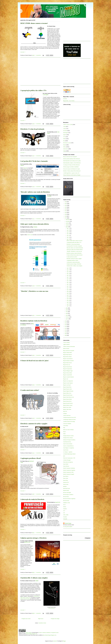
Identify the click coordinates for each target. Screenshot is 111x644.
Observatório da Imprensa (68, 462)
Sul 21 (64, 505)
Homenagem (66, 133)
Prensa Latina (66, 484)
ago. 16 (68, 279)
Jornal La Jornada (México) (68, 446)
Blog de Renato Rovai (67, 401)
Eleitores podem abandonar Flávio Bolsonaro (72, 159)
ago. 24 (68, 237)
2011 (66, 330)
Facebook (65, 99)
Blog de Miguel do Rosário (68, 391)
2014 (66, 325)
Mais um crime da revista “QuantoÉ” (70, 157)
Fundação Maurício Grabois (68, 436)
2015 (66, 323)
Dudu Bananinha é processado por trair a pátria (72, 161)
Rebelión (65, 486)
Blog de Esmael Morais (68, 367)
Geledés (37, 581)
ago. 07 (68, 295)
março (67, 315)
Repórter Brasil (66, 490)
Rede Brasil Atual (66, 488)
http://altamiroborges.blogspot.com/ (50, 635)
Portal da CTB (66, 482)
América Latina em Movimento (69, 347)
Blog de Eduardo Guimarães (68, 361)
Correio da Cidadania (67, 424)
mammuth (55, 641)
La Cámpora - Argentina (68, 452)
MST (64, 456)
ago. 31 (68, 228)
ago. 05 (68, 299)
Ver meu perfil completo (68, 527)
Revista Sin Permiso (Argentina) (69, 499)
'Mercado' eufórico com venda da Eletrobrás (35, 192)
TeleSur (65, 507)
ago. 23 (68, 239)
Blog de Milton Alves (67, 393)
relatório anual (30, 235)
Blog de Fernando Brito (68, 369)
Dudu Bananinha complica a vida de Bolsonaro (72, 163)
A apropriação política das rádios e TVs (33, 90)
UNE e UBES (66, 515)
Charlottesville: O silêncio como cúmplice (34, 578)
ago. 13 (68, 284)
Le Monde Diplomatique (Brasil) (69, 454)
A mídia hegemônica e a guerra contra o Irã (71, 173)
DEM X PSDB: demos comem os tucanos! (34, 23)
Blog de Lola (66, 379)
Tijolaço (22, 165)
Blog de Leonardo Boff (67, 375)
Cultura (65, 129)
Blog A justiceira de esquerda (69, 351)
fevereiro (68, 317)
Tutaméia (65, 509)
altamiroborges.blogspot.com (32, 634)
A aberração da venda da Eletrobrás (32, 499)
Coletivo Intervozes (67, 415)
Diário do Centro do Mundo (68, 430)
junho (67, 310)
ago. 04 (68, 300)
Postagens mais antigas (55, 619)
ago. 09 (68, 291)
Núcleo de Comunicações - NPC (69, 458)
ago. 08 (68, 293)
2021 (66, 211)
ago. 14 (68, 282)
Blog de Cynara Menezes (68, 359)
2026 (66, 202)
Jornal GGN (57, 502)
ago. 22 (68, 268)
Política (65, 147)
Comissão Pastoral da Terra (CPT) (70, 417)
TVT (64, 511)
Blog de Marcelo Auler (67, 389)
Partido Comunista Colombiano (69, 468)
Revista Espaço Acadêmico (68, 495)
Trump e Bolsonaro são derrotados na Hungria (72, 175)
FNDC (64, 434)
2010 (66, 332)
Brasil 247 (65, 411)
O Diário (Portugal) (67, 460)
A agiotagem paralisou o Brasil (31, 458)
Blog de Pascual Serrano (68, 395)
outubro (67, 223)
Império (65, 135)
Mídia (64, 139)
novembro (68, 221)
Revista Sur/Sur (66, 501)
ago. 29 (68, 232)
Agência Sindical (66, 344)
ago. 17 (68, 277)
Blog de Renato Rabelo (68, 399)
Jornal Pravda (66, 450)
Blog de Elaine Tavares (67, 363)
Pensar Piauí (66, 480)
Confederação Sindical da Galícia (69, 420)
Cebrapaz (65, 413)
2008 (66, 335)
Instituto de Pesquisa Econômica (69, 440)
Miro (64, 141)
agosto (67, 227)
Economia (65, 131)
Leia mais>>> (23, 52)
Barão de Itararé (66, 349)
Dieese (64, 432)
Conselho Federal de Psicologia (69, 422)
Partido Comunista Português (69, 474)
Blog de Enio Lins (67, 365)
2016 (66, 321)
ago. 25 (68, 235)
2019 (66, 214)
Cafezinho (35, 227)
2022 (66, 209)
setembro (68, 225)
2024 (66, 205)
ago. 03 (68, 302)
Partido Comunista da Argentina (69, 470)
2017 (66, 218)
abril (67, 313)
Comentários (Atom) (42, 623)
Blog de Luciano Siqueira (68, 383)
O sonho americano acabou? (30, 390)
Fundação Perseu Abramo (68, 438)
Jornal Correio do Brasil (68, 444)
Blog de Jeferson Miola (68, 373)
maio (67, 312)
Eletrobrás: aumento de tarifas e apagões (34, 424)
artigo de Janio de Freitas (25, 599)
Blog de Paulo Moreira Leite (68, 397)
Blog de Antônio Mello (67, 353)
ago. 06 (68, 297)
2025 (66, 204)
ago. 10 (68, 290)
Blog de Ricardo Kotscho (68, 403)
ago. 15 (68, 281)
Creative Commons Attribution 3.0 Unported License (49, 633)
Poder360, (25, 168)
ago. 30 (68, 230)
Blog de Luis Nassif (67, 385)
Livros (64, 137)
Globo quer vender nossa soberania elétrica (35, 224)
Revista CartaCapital (67, 493)
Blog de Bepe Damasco (68, 355)
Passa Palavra (66, 476)
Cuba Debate (66, 426)
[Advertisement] (40, 72)
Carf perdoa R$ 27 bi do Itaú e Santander (34, 161)
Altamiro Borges (68, 523)
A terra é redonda (66, 342)
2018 (66, 216)
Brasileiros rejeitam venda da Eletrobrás (34, 321)
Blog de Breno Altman (67, 357)
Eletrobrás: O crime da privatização (32, 129)
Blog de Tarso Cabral (67, 407)
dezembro (68, 219)
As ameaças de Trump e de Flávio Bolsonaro (71, 165)
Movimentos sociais (67, 143)
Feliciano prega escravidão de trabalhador (71, 167)
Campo (65, 127)
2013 (66, 326)
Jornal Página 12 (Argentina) (69, 448)
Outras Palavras (66, 466)
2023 (66, 207)
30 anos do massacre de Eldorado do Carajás (71, 169)
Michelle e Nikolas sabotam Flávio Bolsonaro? (72, 171)
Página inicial (41, 619)
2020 (66, 213)
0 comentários (38, 55)
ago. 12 (68, 286)
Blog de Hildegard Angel (68, 371)
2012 (66, 328)
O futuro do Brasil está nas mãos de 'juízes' (35, 361)
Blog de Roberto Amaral (68, 405)
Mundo (65, 145)
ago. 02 (68, 304)
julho (67, 308)
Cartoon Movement (52, 608)
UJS (64, 513)
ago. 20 (68, 272)
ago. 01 (68, 306)
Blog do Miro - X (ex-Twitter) (69, 101)
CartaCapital (45, 95)
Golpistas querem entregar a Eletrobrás (33, 538)
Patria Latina (66, 478)
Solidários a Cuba (66, 503)
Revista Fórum (66, 497)
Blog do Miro (21, 633)
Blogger (64, 641)
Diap (64, 428)
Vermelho (49, 196)
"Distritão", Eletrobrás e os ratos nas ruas (34, 291)
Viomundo (65, 519)
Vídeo (64, 151)
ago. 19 (68, 273)
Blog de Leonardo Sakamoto (69, 377)
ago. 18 (68, 275)
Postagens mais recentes (26, 619)
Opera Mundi (66, 464)
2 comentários (38, 418)
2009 (66, 334)
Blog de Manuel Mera (67, 387)
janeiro (67, 319)
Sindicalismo (66, 149)
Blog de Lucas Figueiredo (68, 381)
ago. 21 (68, 270)
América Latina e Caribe (68, 125)
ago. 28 (68, 234)
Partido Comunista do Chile (68, 472)
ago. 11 (68, 288)
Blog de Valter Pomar (67, 409)
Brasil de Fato (27, 542)
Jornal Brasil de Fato (67, 442)
